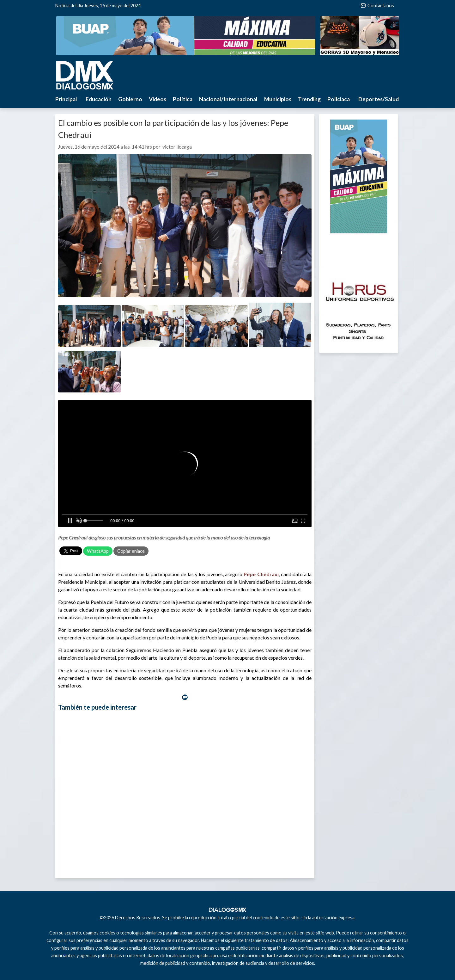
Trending (309, 99)
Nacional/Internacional (228, 99)
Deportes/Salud (379, 99)
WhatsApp (98, 551)
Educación (99, 99)
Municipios (278, 99)
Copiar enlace (131, 551)
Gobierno (130, 99)
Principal (66, 99)
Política (183, 99)
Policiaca (339, 99)
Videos (158, 99)
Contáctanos (377, 6)
